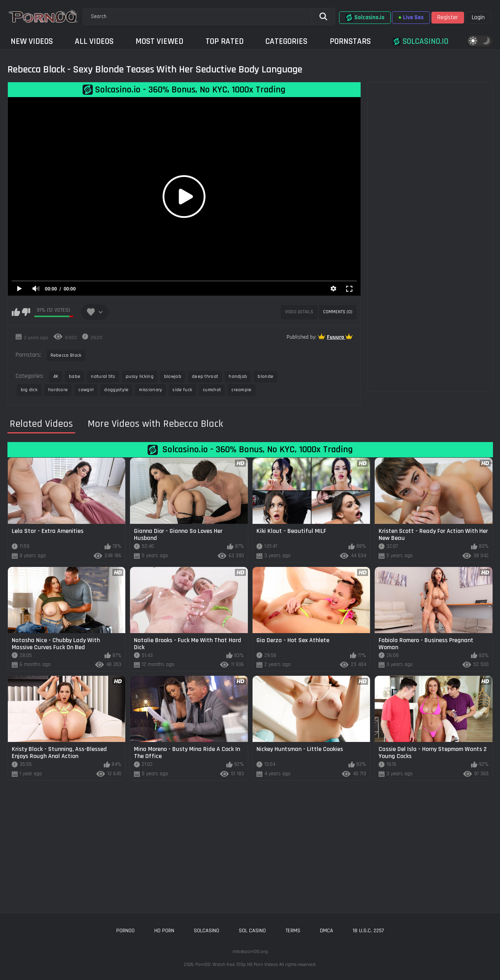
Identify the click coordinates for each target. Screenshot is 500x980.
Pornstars (350, 41)
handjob (238, 376)
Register (448, 17)
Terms (293, 931)
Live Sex (411, 17)
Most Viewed (159, 41)
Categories (286, 41)
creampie (241, 390)
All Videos (94, 41)
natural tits (103, 376)
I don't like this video (26, 312)
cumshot (212, 390)
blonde (265, 376)
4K (56, 376)
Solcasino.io (365, 18)
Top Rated (225, 41)
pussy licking (140, 376)
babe (75, 376)
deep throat (205, 376)
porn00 (125, 931)
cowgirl (86, 390)
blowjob (173, 376)
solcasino (207, 931)
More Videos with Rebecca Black (155, 424)
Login (478, 17)
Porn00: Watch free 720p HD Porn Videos (236, 965)
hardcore (58, 390)
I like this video (16, 312)
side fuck (182, 390)
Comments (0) (338, 312)
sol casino (252, 931)
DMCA (327, 931)
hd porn (164, 931)
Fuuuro (336, 337)
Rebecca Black (66, 355)
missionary (151, 390)
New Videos (32, 41)
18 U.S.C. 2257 (368, 931)
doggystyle (116, 390)
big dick (29, 390)
